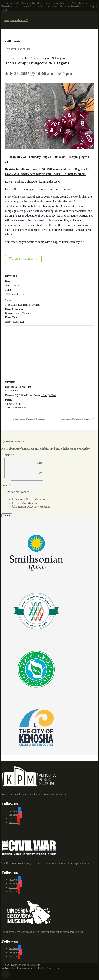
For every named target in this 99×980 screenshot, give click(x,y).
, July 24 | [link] (48, 157)
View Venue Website (16, 408)
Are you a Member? (16, 20)
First (39, 462)
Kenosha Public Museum (18, 313)
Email (6, 485)
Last (39, 473)
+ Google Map (48, 395)
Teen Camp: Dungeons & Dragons (23, 305)
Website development (14, 968)
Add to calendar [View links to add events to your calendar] (24, 259)
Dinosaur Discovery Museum (33, 507)
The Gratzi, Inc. (51, 968)
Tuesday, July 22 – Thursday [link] (23, 157)
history (15, 322)
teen (22, 322)
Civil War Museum (26, 503)
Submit (7, 515)
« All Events (13, 41)
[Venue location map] (49, 352)
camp (8, 322)
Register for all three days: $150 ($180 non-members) (38, 169)
